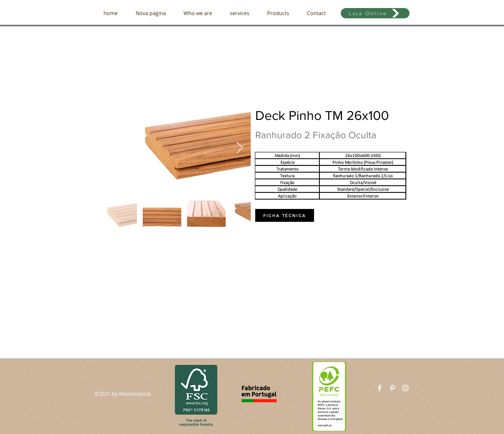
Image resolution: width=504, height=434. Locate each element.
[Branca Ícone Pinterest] (392, 388)
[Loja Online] (375, 13)
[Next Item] (240, 148)
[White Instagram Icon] (405, 388)
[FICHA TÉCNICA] (285, 215)
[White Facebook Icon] (380, 388)
